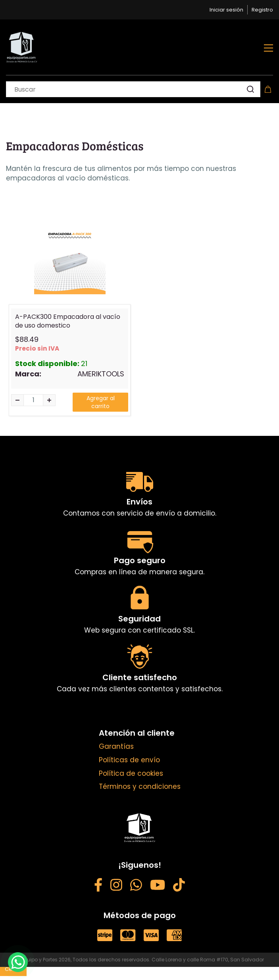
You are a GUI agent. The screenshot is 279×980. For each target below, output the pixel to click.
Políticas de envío (129, 760)
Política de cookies (131, 773)
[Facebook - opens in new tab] (98, 886)
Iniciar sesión (226, 10)
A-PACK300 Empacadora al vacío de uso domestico (68, 321)
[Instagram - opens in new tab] (116, 886)
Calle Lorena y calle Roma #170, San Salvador (208, 960)
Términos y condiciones (140, 786)
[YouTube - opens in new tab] (158, 886)
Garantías (116, 746)
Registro (262, 10)
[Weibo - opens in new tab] (179, 886)
